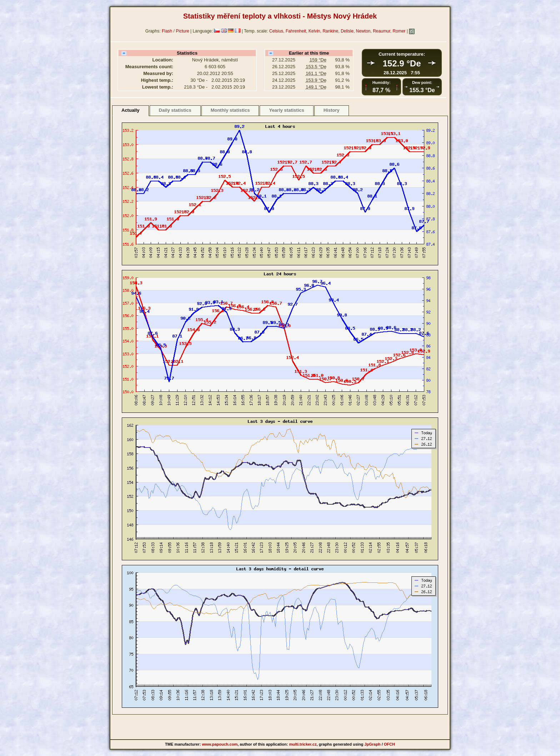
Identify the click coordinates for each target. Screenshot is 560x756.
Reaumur (382, 31)
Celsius (276, 31)
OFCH (389, 744)
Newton (363, 31)
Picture (182, 31)
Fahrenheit (296, 31)
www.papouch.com (220, 744)
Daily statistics (175, 110)
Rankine (330, 31)
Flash (167, 31)
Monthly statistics (230, 110)
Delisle (347, 31)
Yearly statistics (286, 110)
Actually (131, 110)
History (332, 110)
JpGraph (372, 744)
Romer (399, 31)
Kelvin (314, 31)
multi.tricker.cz (303, 744)
